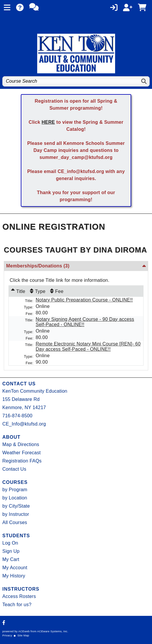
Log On (10, 543)
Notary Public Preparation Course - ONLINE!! (84, 300)
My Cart (11, 559)
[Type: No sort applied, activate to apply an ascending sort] (38, 291)
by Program (15, 490)
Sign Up (11, 551)
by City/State (16, 506)
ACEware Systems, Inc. (53, 631)
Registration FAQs (22, 461)
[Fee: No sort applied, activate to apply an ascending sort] (57, 291)
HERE (48, 122)
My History (14, 576)
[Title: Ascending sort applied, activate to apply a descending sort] (18, 291)
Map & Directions (21, 444)
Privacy (7, 635)
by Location (15, 498)
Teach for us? (17, 605)
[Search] (144, 81)
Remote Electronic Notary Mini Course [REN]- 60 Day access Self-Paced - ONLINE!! (88, 346)
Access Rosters (19, 596)
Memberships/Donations (38, 266)
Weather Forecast (22, 453)
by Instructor (16, 514)
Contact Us (14, 469)
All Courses (15, 522)
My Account (15, 568)
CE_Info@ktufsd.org (24, 424)
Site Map (23, 635)
